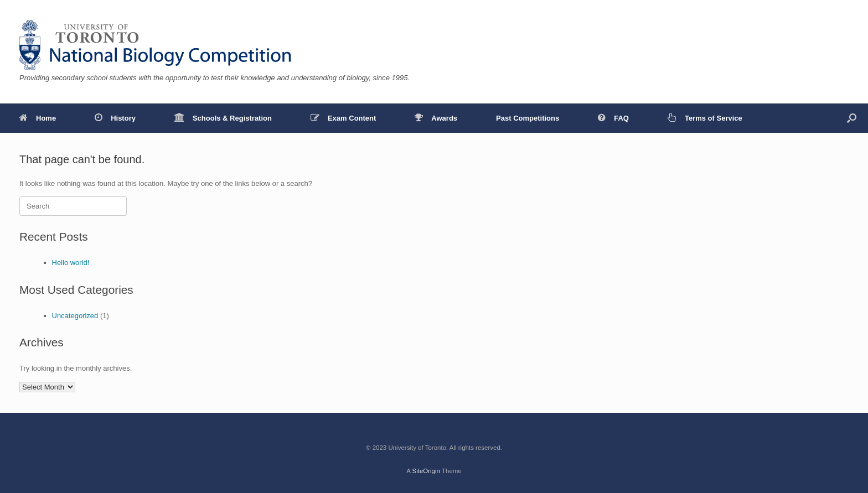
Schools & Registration (223, 118)
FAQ (613, 118)
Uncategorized (75, 316)
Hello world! (71, 263)
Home (38, 118)
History (115, 118)
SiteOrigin (426, 471)
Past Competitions (528, 118)
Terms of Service (705, 118)
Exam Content (343, 118)
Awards (436, 118)
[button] (852, 118)
